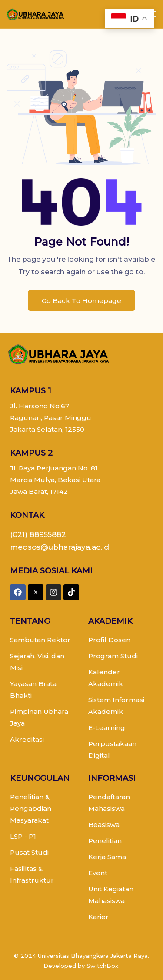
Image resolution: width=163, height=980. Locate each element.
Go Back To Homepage (81, 301)
